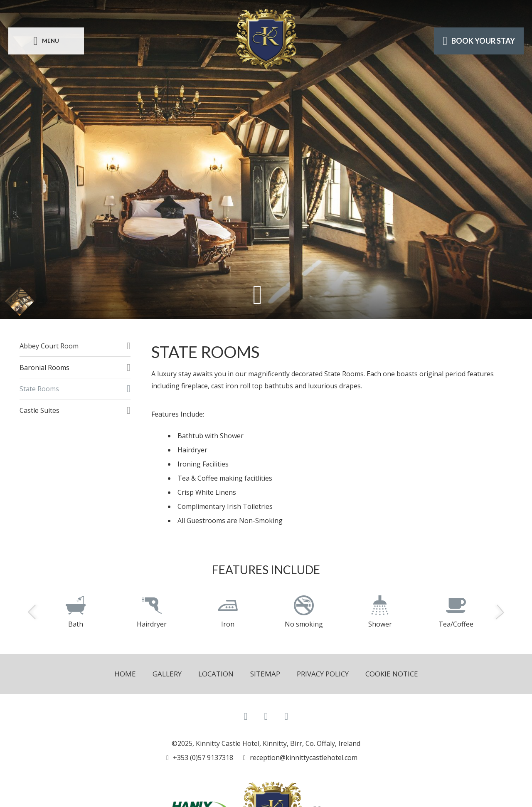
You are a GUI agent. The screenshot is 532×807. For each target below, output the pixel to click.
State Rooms (39, 389)
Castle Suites (39, 410)
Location (216, 674)
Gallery (167, 674)
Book (479, 41)
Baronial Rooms (44, 368)
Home (125, 674)
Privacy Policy (323, 674)
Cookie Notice (392, 674)
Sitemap (265, 674)
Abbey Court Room (49, 346)
